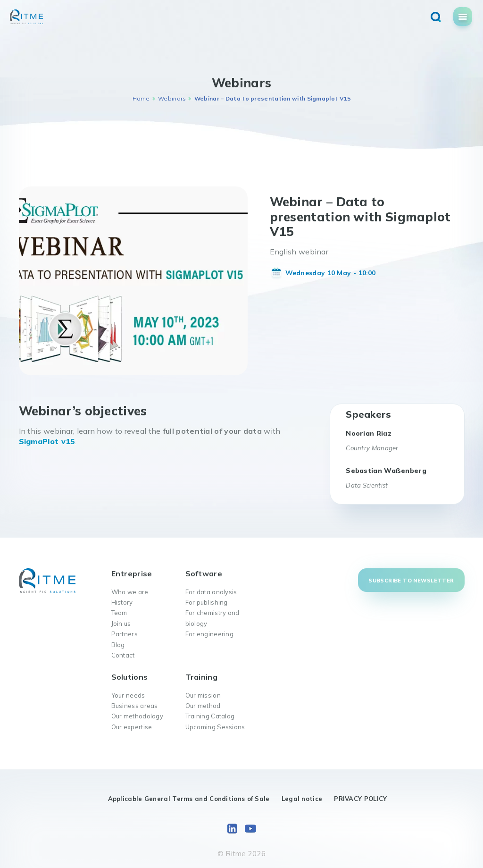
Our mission (203, 695)
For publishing (207, 602)
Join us (121, 624)
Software (204, 573)
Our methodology (137, 716)
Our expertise (132, 727)
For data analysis (211, 592)
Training (201, 677)
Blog (118, 645)
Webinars (172, 98)
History (122, 602)
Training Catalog (210, 716)
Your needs (128, 695)
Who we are (130, 592)
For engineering (210, 634)
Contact (123, 655)
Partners (125, 634)
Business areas (135, 706)
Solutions (130, 677)
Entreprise (132, 573)
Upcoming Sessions (215, 727)
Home (141, 98)
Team (119, 613)
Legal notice (302, 799)
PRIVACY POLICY (360, 799)
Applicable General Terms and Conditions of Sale (189, 799)
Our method (203, 706)
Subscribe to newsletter (411, 581)
